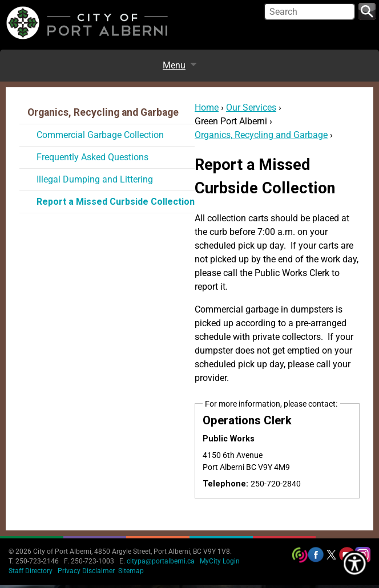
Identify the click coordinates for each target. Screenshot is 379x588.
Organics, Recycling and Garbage (261, 135)
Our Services (251, 108)
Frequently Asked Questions (92, 157)
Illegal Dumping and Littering (95, 179)
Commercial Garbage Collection (100, 135)
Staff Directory (31, 571)
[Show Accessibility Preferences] (355, 564)
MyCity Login (220, 561)
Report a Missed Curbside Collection (116, 202)
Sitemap (131, 571)
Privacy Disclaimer (86, 571)
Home (207, 108)
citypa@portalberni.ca (161, 561)
